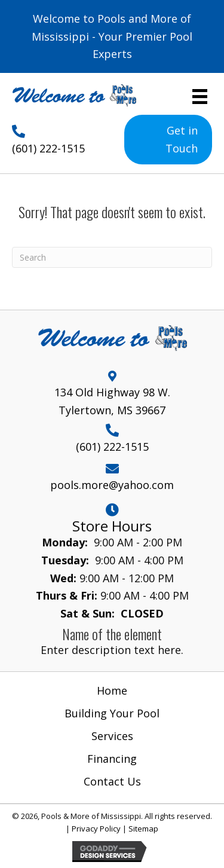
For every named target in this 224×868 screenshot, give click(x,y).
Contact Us (112, 781)
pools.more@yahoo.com (112, 485)
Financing (112, 759)
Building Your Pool (112, 713)
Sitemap (143, 829)
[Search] (112, 257)
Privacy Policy (96, 829)
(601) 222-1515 (48, 148)
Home (112, 690)
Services (112, 736)
